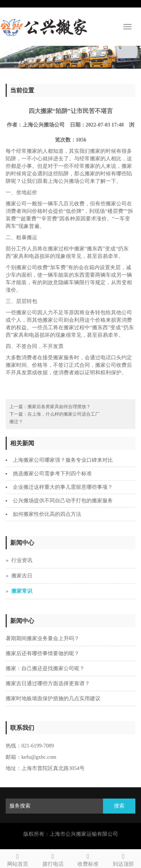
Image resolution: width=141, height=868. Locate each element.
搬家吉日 (22, 576)
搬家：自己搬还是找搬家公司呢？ (45, 668)
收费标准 (88, 859)
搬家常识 (22, 591)
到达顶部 (123, 859)
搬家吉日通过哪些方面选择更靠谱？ (48, 683)
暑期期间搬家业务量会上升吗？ (42, 638)
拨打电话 (53, 859)
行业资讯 (22, 560)
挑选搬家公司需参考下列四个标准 (52, 474)
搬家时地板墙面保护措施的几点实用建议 (53, 698)
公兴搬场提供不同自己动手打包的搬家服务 (63, 501)
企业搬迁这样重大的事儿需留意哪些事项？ (63, 487)
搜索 (119, 806)
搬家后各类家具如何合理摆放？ (59, 407)
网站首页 (18, 859)
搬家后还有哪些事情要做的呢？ (42, 653)
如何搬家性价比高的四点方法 (47, 514)
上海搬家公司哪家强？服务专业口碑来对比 (63, 460)
